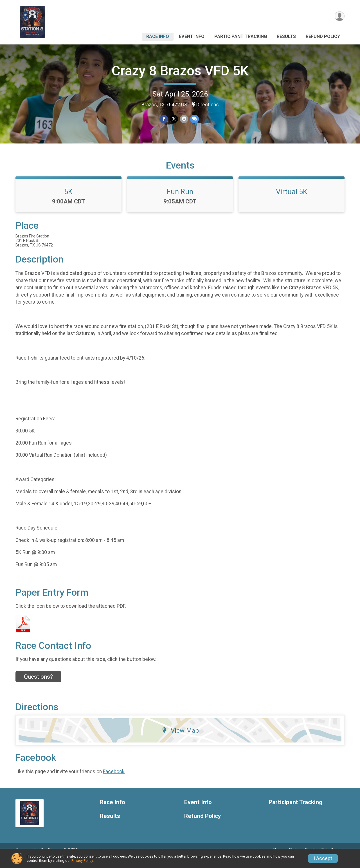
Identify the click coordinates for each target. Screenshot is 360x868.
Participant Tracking (241, 36)
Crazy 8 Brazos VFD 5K (180, 71)
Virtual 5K (292, 199)
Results (286, 36)
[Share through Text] (194, 119)
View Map (180, 738)
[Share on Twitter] (174, 119)
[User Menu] (339, 16)
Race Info (158, 36)
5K (68, 199)
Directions (208, 105)
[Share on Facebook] (164, 119)
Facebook (114, 779)
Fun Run (180, 199)
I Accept (323, 858)
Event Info (192, 36)
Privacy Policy (82, 861)
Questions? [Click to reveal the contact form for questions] (38, 684)
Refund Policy (323, 36)
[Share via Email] (184, 119)
